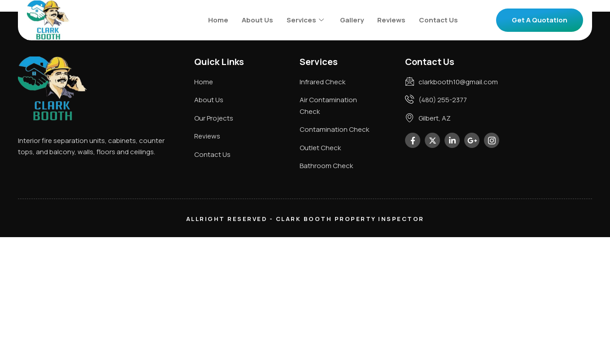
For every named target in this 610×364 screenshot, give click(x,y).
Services (305, 20)
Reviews (391, 20)
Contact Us (438, 20)
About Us (257, 20)
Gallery (352, 20)
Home (218, 20)
